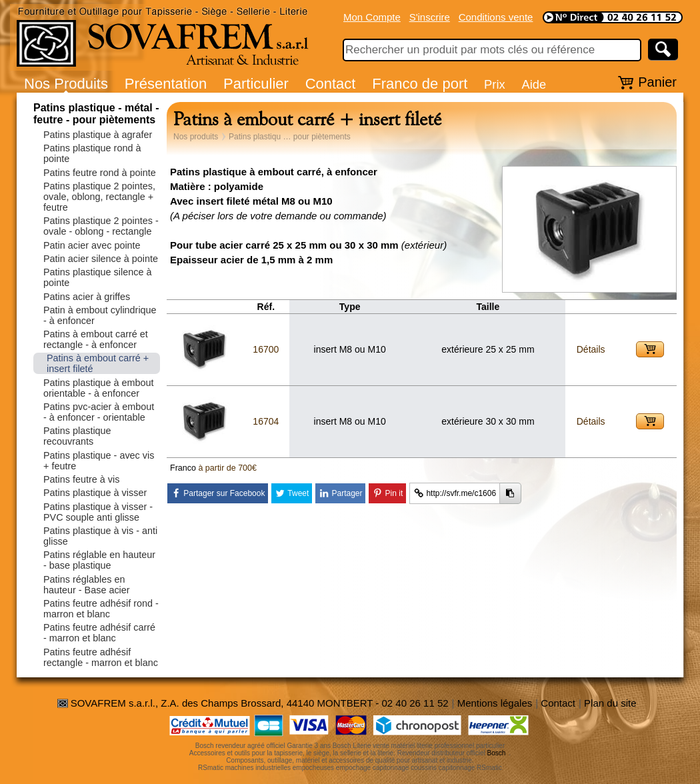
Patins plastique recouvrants (77, 436)
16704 (266, 421)
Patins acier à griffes (87, 297)
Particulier (256, 84)
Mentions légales (495, 703)
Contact (331, 84)
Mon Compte (372, 17)
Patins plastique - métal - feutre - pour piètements (96, 114)
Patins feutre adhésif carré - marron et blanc (99, 633)
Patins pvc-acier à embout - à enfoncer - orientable (99, 412)
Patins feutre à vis (81, 479)
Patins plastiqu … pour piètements (290, 137)
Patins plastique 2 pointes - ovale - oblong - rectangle (101, 226)
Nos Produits (66, 84)
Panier (657, 82)
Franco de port (420, 84)
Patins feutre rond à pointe (100, 173)
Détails (591, 349)
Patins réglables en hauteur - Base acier (87, 585)
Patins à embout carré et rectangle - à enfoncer (96, 339)
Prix (495, 84)
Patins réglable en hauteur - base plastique (99, 560)
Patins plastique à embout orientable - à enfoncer (99, 388)
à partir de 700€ (227, 468)
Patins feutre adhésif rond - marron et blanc (101, 609)
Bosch (497, 753)
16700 (266, 349)
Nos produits (196, 137)
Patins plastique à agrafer (98, 135)
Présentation (166, 84)
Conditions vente (496, 17)
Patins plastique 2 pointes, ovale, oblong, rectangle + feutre (99, 197)
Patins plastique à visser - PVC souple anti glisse (98, 512)
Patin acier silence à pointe (101, 259)
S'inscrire (430, 17)
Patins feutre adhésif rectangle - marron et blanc (101, 657)
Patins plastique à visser (95, 493)
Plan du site (610, 703)
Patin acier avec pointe (92, 245)
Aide (534, 84)
